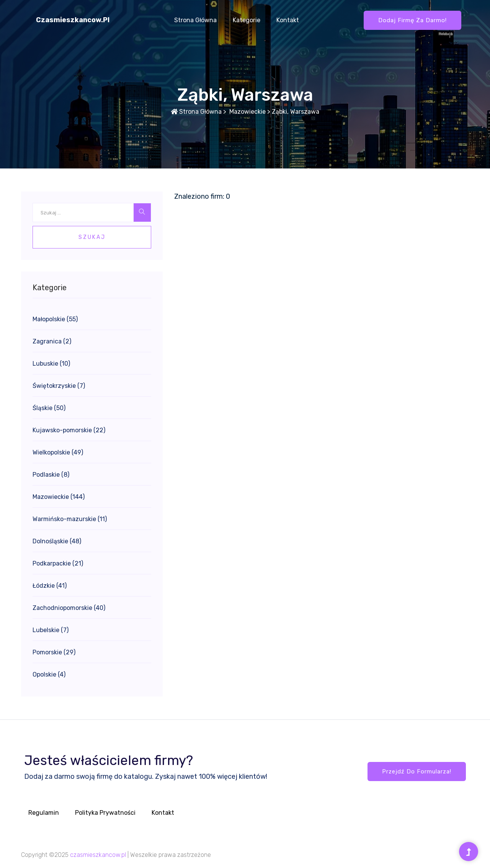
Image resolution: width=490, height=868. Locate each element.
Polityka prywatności (105, 813)
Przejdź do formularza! (417, 772)
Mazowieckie (247, 112)
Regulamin (44, 813)
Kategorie (247, 20)
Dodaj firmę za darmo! (412, 20)
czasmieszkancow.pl (73, 20)
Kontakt (288, 20)
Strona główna (195, 20)
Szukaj (92, 237)
